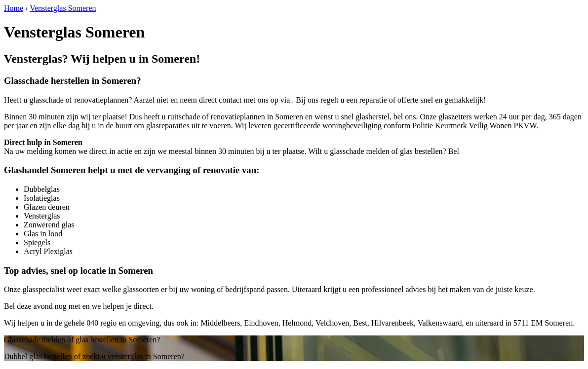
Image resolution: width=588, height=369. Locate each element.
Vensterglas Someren (63, 8)
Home (14, 8)
